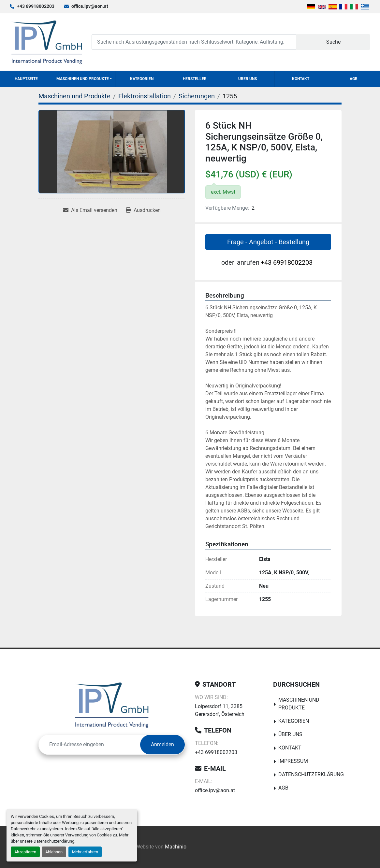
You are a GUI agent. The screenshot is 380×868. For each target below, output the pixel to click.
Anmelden (162, 744)
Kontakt (301, 79)
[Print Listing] (143, 210)
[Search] (194, 42)
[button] (84, 79)
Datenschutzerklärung (54, 841)
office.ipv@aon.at (90, 6)
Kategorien (142, 79)
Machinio (176, 847)
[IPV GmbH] (112, 705)
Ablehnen (54, 852)
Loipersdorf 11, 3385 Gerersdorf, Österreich (220, 710)
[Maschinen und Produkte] (74, 96)
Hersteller (195, 79)
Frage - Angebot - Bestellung (268, 242)
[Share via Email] (90, 210)
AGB (354, 79)
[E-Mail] (89, 745)
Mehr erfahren (85, 852)
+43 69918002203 (36, 6)
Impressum (293, 761)
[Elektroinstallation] (145, 96)
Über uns (248, 79)
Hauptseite (26, 79)
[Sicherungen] (197, 96)
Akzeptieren (25, 852)
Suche (333, 42)
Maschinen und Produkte (83, 79)
